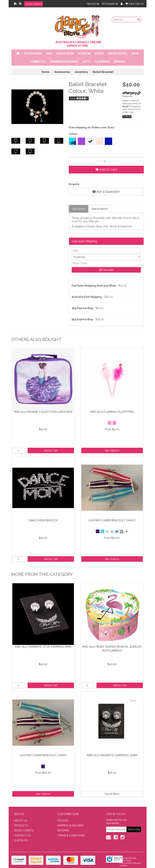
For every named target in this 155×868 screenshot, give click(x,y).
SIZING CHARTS (24, 830)
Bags (135, 54)
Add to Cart (106, 169)
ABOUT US (21, 821)
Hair (49, 54)
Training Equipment (64, 62)
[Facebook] (15, 4)
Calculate (106, 270)
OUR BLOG (21, 840)
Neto (125, 866)
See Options (112, 450)
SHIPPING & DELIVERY (71, 826)
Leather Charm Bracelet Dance (112, 520)
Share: (79, 98)
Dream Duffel (118, 54)
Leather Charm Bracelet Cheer (43, 755)
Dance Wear (65, 54)
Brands (120, 62)
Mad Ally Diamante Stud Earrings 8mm (43, 647)
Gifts (87, 62)
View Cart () (135, 4)
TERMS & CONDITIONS (71, 835)
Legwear (84, 54)
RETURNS (63, 830)
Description (79, 209)
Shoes (99, 54)
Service (93, 4)
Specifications (100, 209)
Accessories (33, 54)
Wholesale (110, 4)
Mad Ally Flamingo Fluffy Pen (112, 412)
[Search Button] (139, 19)
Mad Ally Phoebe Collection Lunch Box (43, 412)
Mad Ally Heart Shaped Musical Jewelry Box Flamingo (112, 649)
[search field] (124, 19)
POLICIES (63, 821)
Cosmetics (38, 62)
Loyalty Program (33, 4)
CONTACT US (22, 835)
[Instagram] (20, 4)
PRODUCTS (21, 826)
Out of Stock (112, 794)
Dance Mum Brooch (43, 520)
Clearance (102, 62)
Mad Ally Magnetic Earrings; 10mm (112, 755)
